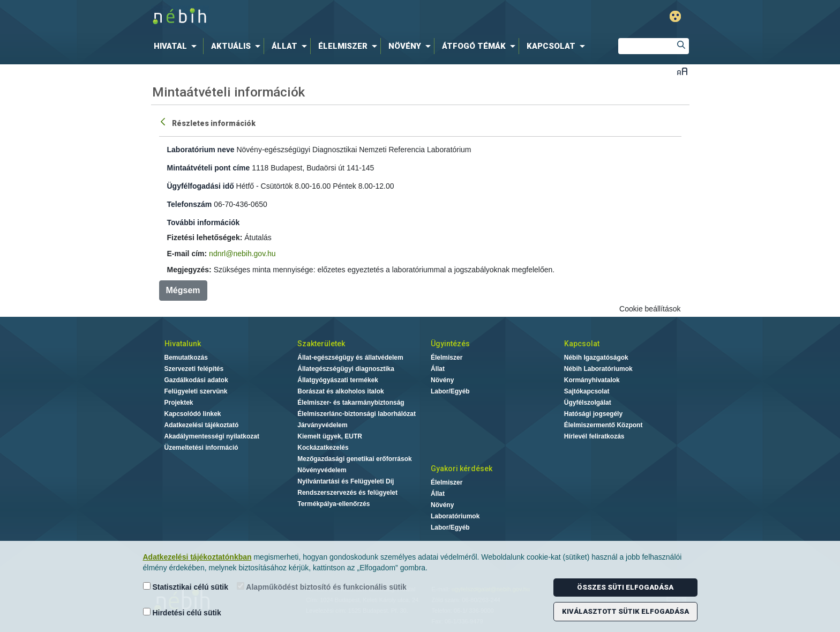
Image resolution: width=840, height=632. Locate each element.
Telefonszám (190, 204)
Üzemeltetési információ (201, 448)
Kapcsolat (582, 344)
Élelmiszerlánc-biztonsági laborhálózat (357, 414)
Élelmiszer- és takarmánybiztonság (351, 403)
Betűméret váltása (682, 71)
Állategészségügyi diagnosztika (346, 369)
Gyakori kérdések (462, 469)
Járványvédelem (322, 425)
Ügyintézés (450, 344)
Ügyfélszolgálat (588, 403)
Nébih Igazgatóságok (596, 358)
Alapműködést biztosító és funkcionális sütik (322, 587)
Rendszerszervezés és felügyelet (347, 493)
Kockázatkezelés (323, 448)
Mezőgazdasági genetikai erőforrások (354, 459)
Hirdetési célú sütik (182, 612)
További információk (204, 222)
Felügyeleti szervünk (196, 391)
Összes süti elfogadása (625, 587)
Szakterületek (321, 344)
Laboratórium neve (201, 150)
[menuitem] (177, 46)
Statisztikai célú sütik (186, 587)
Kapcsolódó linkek (193, 414)
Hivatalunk (183, 344)
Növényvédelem (322, 470)
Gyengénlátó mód (675, 16)
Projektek (179, 403)
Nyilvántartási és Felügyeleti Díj (346, 481)
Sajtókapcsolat (587, 391)
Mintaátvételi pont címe (209, 168)
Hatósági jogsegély (593, 414)
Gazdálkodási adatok (196, 380)
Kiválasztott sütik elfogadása (625, 611)
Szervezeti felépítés (194, 369)
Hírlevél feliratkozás (594, 436)
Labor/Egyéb (450, 391)
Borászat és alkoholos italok (340, 391)
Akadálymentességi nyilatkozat (212, 436)
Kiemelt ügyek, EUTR (330, 436)
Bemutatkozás (186, 358)
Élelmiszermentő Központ (603, 425)
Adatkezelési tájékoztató (202, 425)
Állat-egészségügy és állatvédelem (350, 358)
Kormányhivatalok (592, 380)
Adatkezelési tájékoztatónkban (197, 557)
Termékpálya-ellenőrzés (333, 504)
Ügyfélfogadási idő (201, 186)
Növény (442, 380)
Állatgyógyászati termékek (338, 380)
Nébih (306, 17)
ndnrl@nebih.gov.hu (242, 254)
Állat (438, 369)
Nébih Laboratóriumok (598, 369)
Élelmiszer (447, 358)
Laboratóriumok (455, 516)
